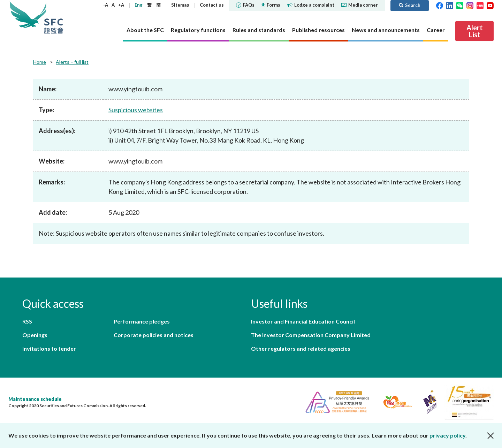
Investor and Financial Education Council (303, 321)
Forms (271, 5)
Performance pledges (142, 321)
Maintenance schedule (35, 399)
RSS (27, 321)
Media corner (360, 5)
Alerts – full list (72, 62)
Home (40, 62)
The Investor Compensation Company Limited (311, 335)
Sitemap (180, 5)
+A (121, 5)
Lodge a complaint (311, 5)
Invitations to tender (49, 348)
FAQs (245, 5)
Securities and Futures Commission (54, 17)
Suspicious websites (136, 110)
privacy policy (447, 435)
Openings (35, 335)
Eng (139, 5)
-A (106, 5)
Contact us (212, 5)
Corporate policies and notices (154, 335)
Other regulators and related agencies (301, 348)
